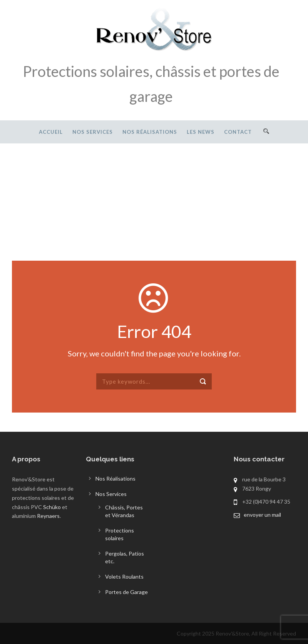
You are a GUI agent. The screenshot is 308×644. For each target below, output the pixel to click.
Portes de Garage (126, 592)
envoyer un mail (262, 515)
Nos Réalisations (150, 132)
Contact (238, 132)
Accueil (51, 132)
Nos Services (93, 132)
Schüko (52, 507)
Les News (201, 132)
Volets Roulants (124, 577)
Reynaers (48, 516)
